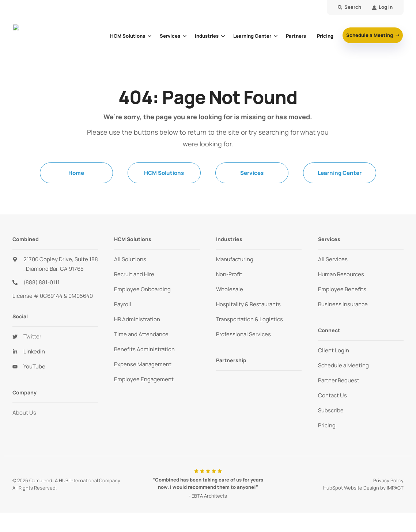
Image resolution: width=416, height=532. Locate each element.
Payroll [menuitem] (123, 304)
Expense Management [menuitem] (143, 364)
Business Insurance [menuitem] (343, 304)
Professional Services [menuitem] (243, 334)
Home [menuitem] (76, 173)
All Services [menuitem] (333, 259)
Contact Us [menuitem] (332, 395)
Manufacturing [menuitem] (235, 259)
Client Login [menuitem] (334, 350)
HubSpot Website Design (351, 488)
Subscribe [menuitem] (331, 410)
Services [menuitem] (252, 173)
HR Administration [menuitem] (137, 319)
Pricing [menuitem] (327, 425)
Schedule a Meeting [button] (370, 35)
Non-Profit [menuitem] (229, 274)
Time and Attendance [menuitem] (141, 334)
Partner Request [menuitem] (339, 380)
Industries (207, 36)
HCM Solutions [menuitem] (164, 173)
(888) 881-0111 (41, 282)
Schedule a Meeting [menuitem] (343, 365)
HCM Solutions (128, 36)
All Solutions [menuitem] (130, 259)
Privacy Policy (388, 480)
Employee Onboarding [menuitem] (142, 289)
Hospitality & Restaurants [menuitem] (248, 304)
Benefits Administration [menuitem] (144, 349)
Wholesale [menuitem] (230, 289)
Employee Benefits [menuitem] (342, 289)
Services (170, 36)
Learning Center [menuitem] (340, 173)
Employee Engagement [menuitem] (144, 379)
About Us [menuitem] (24, 413)
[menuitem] (382, 8)
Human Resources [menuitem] (341, 274)
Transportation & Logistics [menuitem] (249, 319)
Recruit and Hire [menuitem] (134, 274)
